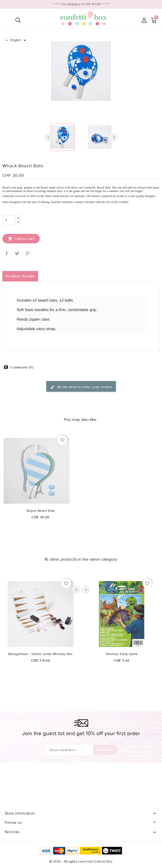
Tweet (17, 253)
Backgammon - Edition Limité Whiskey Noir (41, 654)
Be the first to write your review (81, 387)
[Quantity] (8, 220)
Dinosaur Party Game (122, 654)
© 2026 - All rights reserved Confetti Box (81, 861)
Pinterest (27, 253)
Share (7, 253)
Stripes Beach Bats (41, 511)
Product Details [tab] (20, 276)
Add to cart (21, 239)
